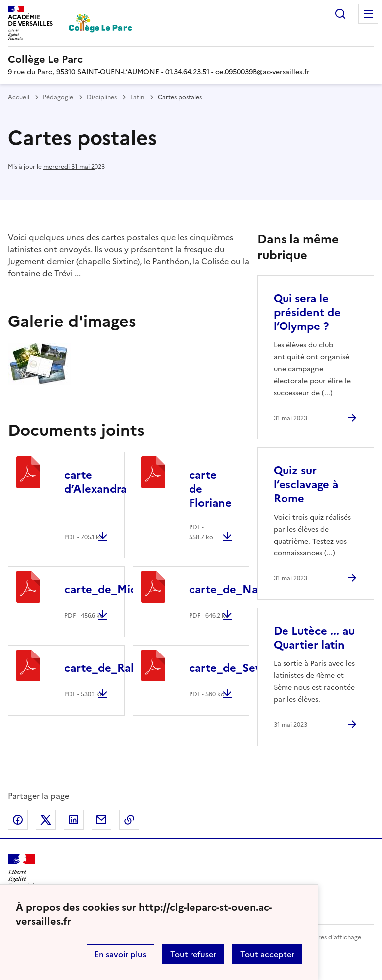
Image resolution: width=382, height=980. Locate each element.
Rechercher (340, 14)
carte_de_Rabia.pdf (116, 668)
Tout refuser (193, 954)
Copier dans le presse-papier (129, 820)
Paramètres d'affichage (328, 937)
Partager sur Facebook (18, 820)
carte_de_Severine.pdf (249, 668)
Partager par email (101, 820)
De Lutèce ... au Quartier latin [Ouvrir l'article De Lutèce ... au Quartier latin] (314, 638)
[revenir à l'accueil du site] (191, 59)
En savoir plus (120, 954)
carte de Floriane (210, 489)
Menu (368, 14)
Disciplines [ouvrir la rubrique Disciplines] (102, 97)
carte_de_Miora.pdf (116, 590)
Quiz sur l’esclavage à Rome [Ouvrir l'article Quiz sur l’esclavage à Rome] (306, 485)
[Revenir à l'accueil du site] (22, 871)
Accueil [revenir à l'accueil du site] (19, 97)
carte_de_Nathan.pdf (246, 590)
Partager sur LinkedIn (74, 820)
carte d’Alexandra (95, 482)
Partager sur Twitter (46, 820)
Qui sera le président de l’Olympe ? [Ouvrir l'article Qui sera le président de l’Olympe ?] (307, 312)
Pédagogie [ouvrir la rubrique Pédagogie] (58, 97)
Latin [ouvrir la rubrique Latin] (137, 97)
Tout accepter (267, 954)
